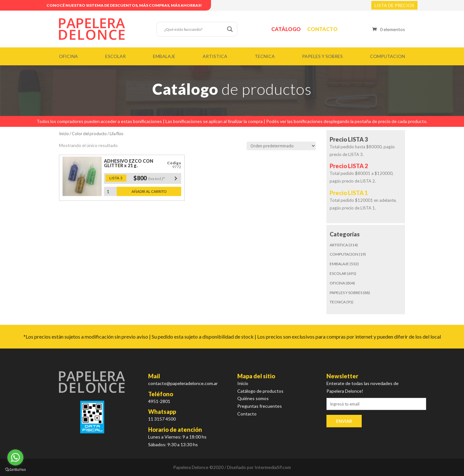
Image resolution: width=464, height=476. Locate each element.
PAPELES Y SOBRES (322, 56)
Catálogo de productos (260, 391)
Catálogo (286, 29)
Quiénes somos (253, 398)
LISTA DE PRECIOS (394, 5)
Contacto (322, 29)
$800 (156, 178)
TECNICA (265, 56)
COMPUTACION (388, 56)
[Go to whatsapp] (15, 457)
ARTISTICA (215, 56)
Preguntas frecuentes (260, 406)
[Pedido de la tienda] (281, 146)
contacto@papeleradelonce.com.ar (183, 383)
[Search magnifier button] (230, 29)
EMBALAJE (164, 56)
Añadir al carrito (149, 191)
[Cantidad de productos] (110, 191)
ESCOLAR (115, 56)
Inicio (64, 134)
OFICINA (68, 56)
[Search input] (194, 29)
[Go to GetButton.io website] (15, 470)
